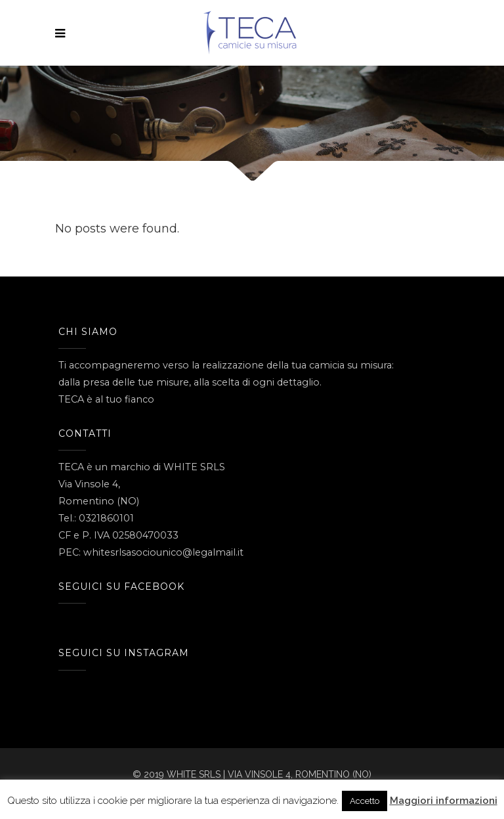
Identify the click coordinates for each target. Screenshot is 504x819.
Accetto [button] (365, 801)
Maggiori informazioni (444, 801)
